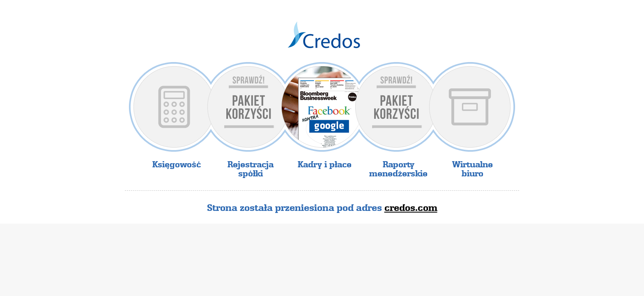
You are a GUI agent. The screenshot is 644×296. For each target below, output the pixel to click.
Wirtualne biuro (473, 169)
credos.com (411, 208)
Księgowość (177, 164)
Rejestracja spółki (251, 169)
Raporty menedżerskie (398, 169)
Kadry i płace (325, 164)
